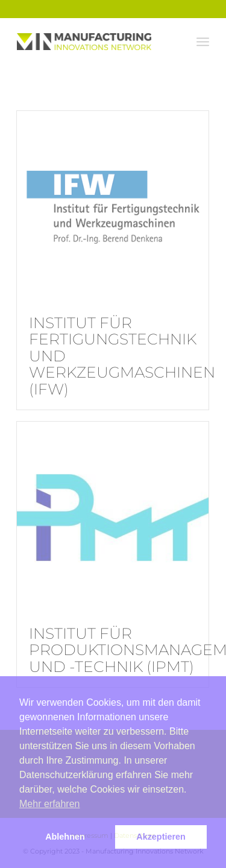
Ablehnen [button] (65, 837)
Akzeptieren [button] (161, 837)
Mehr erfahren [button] (50, 804)
